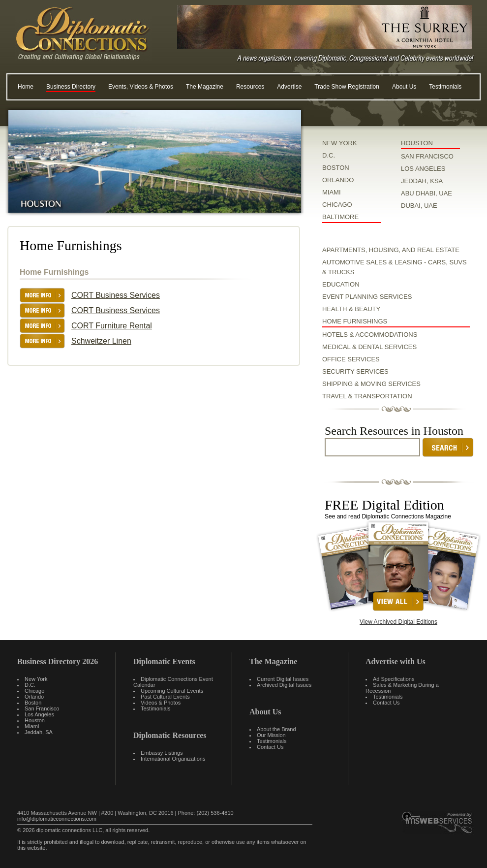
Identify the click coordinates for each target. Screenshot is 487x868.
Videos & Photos (161, 703)
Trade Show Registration (347, 87)
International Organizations (173, 759)
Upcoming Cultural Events (172, 691)
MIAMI (332, 192)
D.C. (329, 155)
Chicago (34, 691)
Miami (32, 726)
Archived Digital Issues (284, 685)
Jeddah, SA (39, 732)
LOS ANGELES (423, 169)
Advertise (289, 87)
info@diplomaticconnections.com (57, 819)
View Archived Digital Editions (398, 622)
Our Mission (271, 735)
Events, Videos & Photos (141, 87)
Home (26, 87)
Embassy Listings (162, 753)
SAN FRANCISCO (427, 156)
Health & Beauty (351, 309)
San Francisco (42, 708)
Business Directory (71, 87)
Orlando (34, 697)
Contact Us (270, 747)
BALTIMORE (340, 217)
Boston (33, 703)
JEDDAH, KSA (422, 181)
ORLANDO (338, 180)
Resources (250, 87)
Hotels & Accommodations (370, 335)
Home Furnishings (355, 321)
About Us (404, 87)
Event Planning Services (367, 297)
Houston (35, 720)
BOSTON (336, 168)
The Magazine (205, 87)
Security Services (355, 371)
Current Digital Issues (283, 679)
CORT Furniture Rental (112, 326)
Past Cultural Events (165, 697)
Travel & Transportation (367, 396)
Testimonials (445, 87)
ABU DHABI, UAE (426, 193)
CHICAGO (337, 205)
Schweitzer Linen (101, 341)
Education (341, 284)
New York (36, 679)
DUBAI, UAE (419, 206)
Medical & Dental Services (369, 347)
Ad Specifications (394, 679)
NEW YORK (340, 143)
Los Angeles (39, 714)
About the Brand (276, 729)
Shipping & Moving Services (371, 384)
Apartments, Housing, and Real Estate (391, 250)
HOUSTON (417, 143)
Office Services (351, 359)
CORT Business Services (116, 295)
